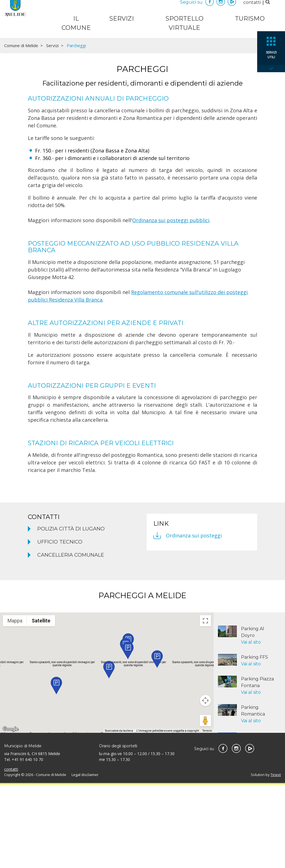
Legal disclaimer (85, 858)
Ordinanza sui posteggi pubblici (171, 304)
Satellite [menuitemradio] (41, 704)
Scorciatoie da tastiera (119, 814)
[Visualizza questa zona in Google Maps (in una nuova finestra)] (11, 813)
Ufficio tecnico (60, 625)
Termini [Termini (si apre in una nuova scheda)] (207, 814)
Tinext (276, 858)
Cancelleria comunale (71, 639)
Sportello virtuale (185, 23)
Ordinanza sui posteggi (194, 619)
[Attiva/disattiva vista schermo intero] (205, 704)
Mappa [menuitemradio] (15, 704)
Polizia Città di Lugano (71, 612)
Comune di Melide (21, 129)
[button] (56, 769)
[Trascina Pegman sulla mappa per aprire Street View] (205, 804)
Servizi (122, 19)
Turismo (250, 19)
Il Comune (76, 23)
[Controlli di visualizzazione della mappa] (205, 784)
